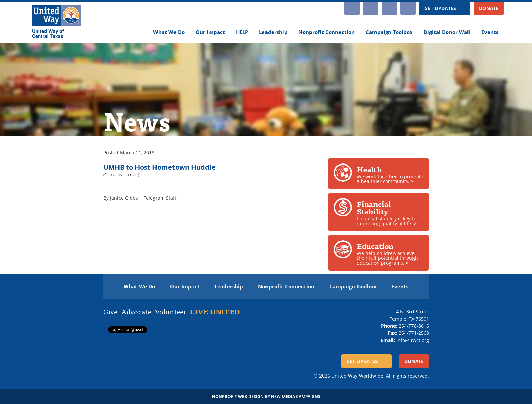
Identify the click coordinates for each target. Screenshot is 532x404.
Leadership (273, 32)
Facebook (389, 8)
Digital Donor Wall (447, 32)
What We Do (169, 32)
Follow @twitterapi (174, 331)
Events (490, 32)
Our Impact (210, 32)
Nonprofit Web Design (238, 396)
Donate (489, 8)
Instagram (352, 8)
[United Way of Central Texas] (57, 22)
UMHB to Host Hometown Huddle (159, 167)
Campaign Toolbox (389, 32)
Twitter (408, 8)
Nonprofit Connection (327, 32)
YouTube (371, 8)
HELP (242, 32)
